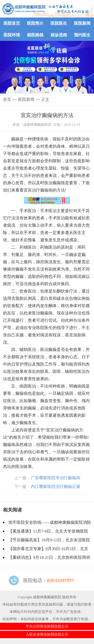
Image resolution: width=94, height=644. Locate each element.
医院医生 (59, 23)
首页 (7, 100)
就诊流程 (59, 35)
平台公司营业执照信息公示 (47, 626)
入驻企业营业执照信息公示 (47, 634)
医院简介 (35, 23)
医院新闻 (82, 23)
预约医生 (82, 35)
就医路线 (35, 35)
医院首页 (12, 23)
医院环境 (12, 35)
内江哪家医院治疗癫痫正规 (55, 487)
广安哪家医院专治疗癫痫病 (55, 478)
